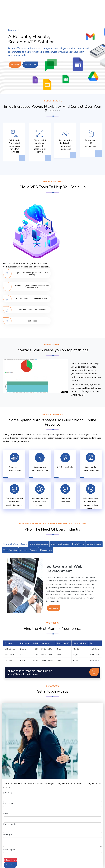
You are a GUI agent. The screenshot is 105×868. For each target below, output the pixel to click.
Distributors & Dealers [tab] (60, 544)
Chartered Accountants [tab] (39, 544)
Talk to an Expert (30, 65)
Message (8, 835)
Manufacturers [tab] (46, 550)
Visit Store (95, 649)
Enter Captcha (10, 849)
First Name (8, 793)
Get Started (15, 65)
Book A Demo (53, 608)
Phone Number (10, 824)
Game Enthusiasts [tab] (94, 544)
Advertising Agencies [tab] (29, 550)
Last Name (8, 803)
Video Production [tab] (10, 550)
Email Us (94, 672)
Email (6, 814)
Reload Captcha (11, 860)
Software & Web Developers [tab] (15, 544)
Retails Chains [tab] (78, 544)
